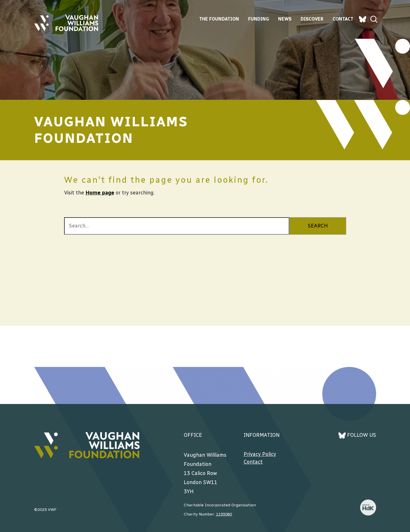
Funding (259, 19)
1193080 (224, 514)
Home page (100, 193)
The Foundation (219, 19)
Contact (343, 19)
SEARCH (318, 226)
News (285, 19)
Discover (312, 19)
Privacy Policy (260, 454)
